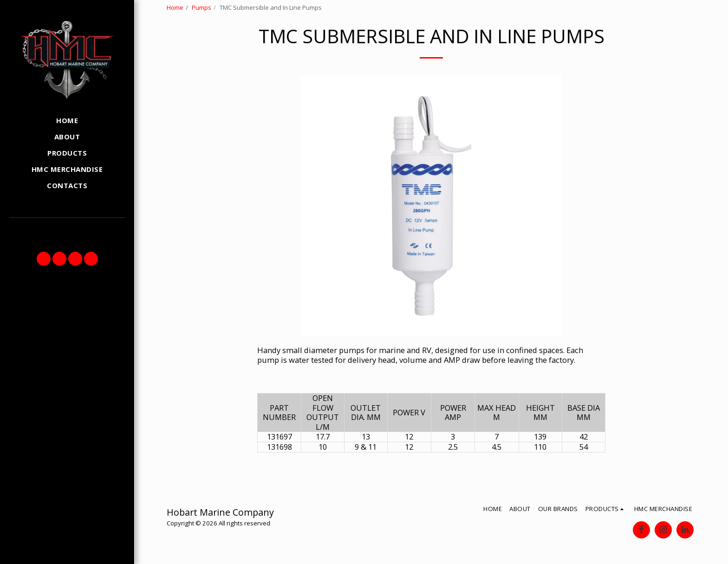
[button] (44, 259)
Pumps (201, 7)
